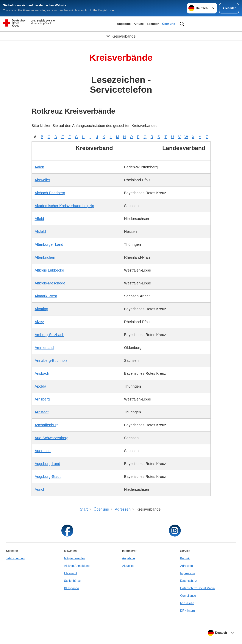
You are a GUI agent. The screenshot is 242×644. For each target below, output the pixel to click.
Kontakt (185, 558)
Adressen (187, 566)
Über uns (169, 24)
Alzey (39, 322)
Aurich (40, 489)
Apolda (40, 386)
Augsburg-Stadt (48, 477)
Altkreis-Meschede (50, 283)
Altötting (41, 309)
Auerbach (43, 451)
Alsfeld (40, 232)
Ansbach (42, 373)
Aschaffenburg (47, 425)
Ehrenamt (70, 573)
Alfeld (39, 219)
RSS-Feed (187, 603)
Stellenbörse (72, 581)
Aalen (39, 167)
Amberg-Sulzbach (50, 335)
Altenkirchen (45, 257)
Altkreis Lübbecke (49, 270)
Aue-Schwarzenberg (52, 438)
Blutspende (71, 588)
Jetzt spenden (15, 558)
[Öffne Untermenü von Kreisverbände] (121, 36)
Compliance (188, 596)
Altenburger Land (49, 244)
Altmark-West (46, 296)
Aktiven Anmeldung (77, 566)
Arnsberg (42, 399)
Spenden (153, 24)
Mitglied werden (74, 558)
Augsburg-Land (47, 464)
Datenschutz (189, 581)
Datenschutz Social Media (197, 588)
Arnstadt (42, 412)
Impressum (188, 573)
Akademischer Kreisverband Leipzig (64, 206)
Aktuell (139, 24)
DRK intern (188, 611)
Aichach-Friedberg (50, 193)
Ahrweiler (42, 180)
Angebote (124, 24)
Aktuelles (128, 566)
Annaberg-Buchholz (51, 360)
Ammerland (44, 348)
